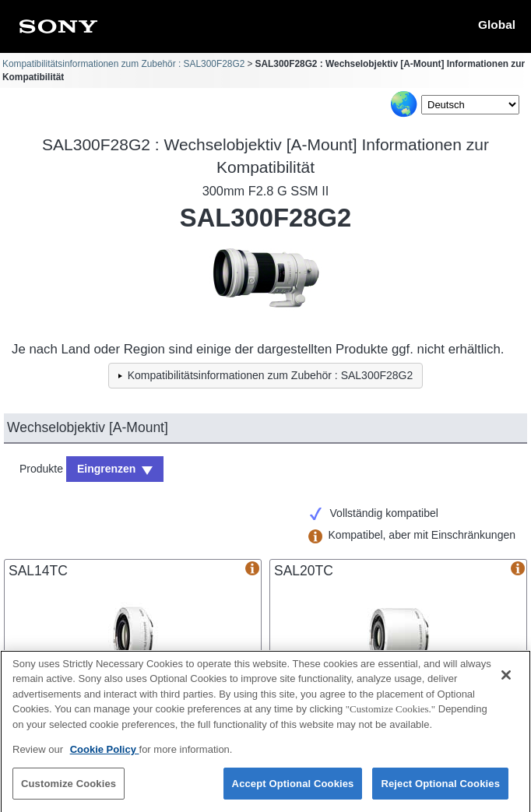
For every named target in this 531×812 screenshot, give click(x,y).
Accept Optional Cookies (293, 791)
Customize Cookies (69, 791)
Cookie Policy (105, 758)
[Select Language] (470, 105)
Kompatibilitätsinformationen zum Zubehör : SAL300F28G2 (123, 64)
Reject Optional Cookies (440, 791)
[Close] (506, 683)
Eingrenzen (106, 469)
